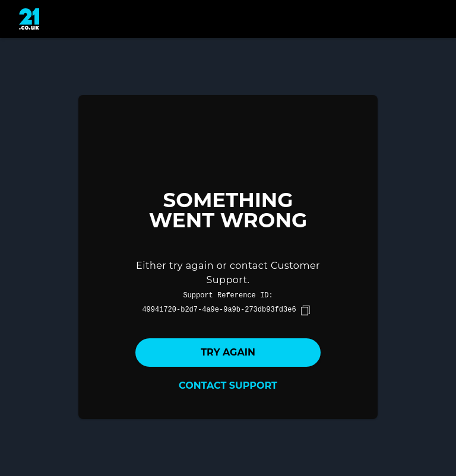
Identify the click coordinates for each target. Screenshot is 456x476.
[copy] (305, 310)
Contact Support (228, 385)
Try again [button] (228, 352)
